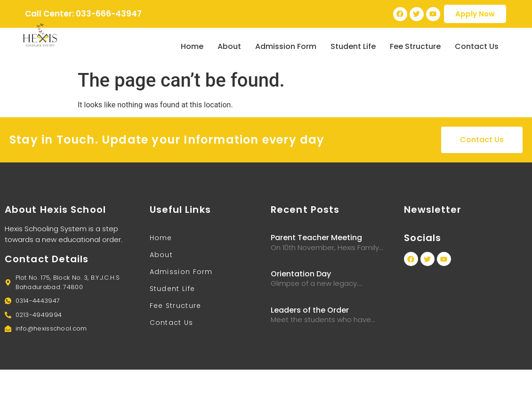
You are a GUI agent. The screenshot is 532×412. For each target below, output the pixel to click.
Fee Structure (415, 46)
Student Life (353, 46)
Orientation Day (301, 274)
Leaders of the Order (310, 310)
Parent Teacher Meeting (316, 238)
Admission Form (286, 46)
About (229, 46)
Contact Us (477, 46)
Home (192, 46)
